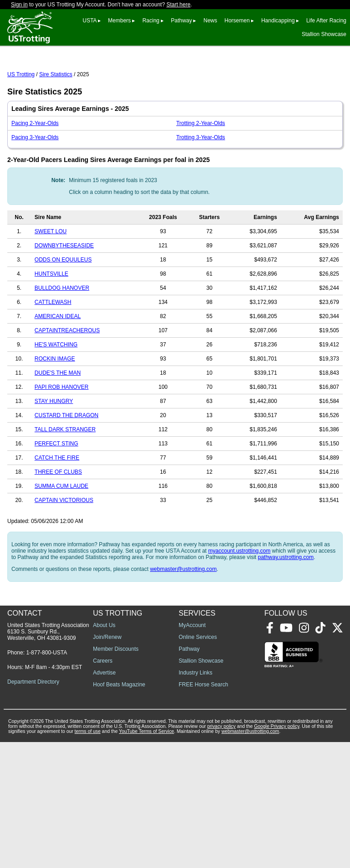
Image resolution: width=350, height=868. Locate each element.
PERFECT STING (57, 484)
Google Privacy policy (276, 852)
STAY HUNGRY (54, 442)
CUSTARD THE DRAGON (67, 456)
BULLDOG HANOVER (62, 329)
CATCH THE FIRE (57, 498)
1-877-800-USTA (46, 779)
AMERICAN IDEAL (58, 357)
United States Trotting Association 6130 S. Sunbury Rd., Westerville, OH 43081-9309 (48, 758)
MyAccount (192, 751)
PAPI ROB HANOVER (62, 428)
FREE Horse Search (203, 810)
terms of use (88, 857)
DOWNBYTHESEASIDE (64, 286)
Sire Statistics (56, 115)
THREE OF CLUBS (58, 512)
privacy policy (221, 852)
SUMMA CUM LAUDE (62, 527)
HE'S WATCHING (56, 385)
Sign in (19, 5)
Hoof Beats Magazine (119, 810)
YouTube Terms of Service (147, 857)
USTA (89, 21)
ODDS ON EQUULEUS (63, 300)
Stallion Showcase (324, 34)
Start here (178, 5)
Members (119, 21)
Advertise (104, 799)
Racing (151, 21)
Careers (103, 787)
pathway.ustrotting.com (286, 598)
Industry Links (196, 799)
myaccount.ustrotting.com (239, 591)
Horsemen (237, 21)
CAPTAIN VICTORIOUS (64, 541)
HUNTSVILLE (51, 314)
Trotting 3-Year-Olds (201, 178)
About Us (104, 751)
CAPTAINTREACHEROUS (67, 371)
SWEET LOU (51, 272)
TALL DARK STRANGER (65, 470)
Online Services (198, 763)
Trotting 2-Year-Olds (201, 164)
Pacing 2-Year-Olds (35, 164)
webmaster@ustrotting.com (183, 610)
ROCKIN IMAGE (55, 399)
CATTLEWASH (53, 343)
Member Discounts (116, 775)
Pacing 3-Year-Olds (35, 178)
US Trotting (21, 115)
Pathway (181, 21)
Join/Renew (107, 763)
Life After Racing (326, 21)
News (210, 21)
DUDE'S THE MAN (58, 413)
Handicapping (278, 21)
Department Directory (33, 808)
